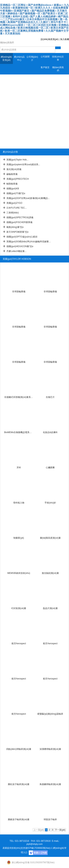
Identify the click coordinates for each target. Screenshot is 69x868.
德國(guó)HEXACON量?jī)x (20, 246)
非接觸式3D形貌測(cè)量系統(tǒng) (19, 397)
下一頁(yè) (60, 830)
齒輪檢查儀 (12, 174)
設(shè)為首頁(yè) (49, 39)
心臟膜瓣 (50, 468)
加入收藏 (65, 39)
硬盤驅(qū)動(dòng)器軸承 (50, 714)
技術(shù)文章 (58, 58)
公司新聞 (45, 57)
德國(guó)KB (13, 189)
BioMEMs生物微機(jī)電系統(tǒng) (19, 432)
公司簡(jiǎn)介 (32, 58)
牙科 (19, 468)
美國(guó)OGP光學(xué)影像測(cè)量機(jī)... (28, 198)
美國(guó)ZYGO (14, 203)
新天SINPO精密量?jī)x (17, 232)
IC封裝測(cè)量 (19, 608)
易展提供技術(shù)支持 (14, 848)
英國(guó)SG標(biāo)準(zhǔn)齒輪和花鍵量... (29, 242)
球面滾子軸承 (50, 819)
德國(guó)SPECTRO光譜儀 (20, 217)
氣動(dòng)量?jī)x (15, 227)
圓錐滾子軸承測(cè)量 (19, 819)
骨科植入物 (19, 503)
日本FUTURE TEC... (17, 208)
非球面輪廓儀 (19, 292)
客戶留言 (45, 67)
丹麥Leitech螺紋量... (16, 251)
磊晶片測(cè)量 (50, 608)
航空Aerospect (19, 643)
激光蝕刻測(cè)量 (50, 573)
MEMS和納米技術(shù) (19, 573)
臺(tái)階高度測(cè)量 (50, 538)
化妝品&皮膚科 (50, 432)
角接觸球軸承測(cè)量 (50, 784)
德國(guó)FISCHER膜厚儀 (19, 222)
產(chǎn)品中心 (19, 58)
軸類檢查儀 (12, 184)
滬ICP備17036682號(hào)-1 (39, 848)
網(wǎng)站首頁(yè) (6, 58)
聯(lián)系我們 (58, 69)
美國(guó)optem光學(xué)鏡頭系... (23, 164)
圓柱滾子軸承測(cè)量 (19, 784)
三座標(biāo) (13, 213)
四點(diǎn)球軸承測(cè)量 (19, 749)
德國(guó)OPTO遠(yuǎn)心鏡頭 (22, 237)
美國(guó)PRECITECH (18, 179)
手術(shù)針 (50, 503)
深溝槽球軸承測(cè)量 (50, 749)
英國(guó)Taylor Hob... (17, 160)
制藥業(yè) (19, 538)
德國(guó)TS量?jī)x (16, 193)
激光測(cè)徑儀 (14, 169)
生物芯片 (50, 397)
